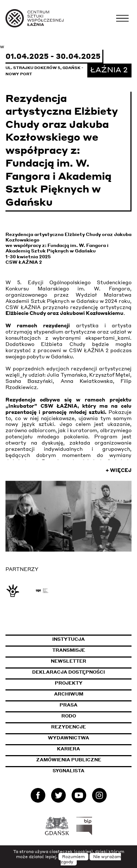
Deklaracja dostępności (68, 672)
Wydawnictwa (68, 738)
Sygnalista (68, 771)
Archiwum (69, 694)
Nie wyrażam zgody (91, 859)
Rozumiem (73, 857)
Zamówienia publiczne (84, 760)
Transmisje (92, 650)
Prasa (68, 705)
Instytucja (68, 639)
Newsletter (68, 661)
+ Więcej (119, 470)
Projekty (69, 683)
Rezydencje (68, 727)
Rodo (69, 716)
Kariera (68, 749)
